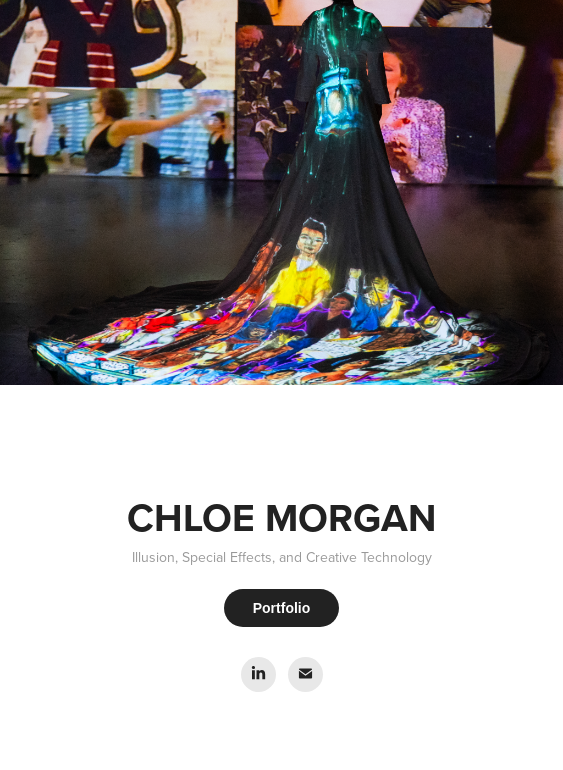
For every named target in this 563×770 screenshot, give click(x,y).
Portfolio (282, 608)
